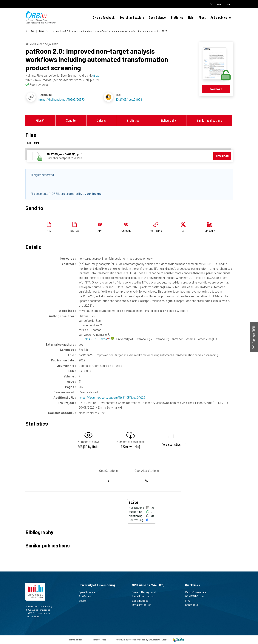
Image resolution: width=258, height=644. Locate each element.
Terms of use (75, 639)
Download (216, 89)
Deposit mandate (197, 592)
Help (191, 17)
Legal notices (142, 601)
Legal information (144, 596)
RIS (49, 231)
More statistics (171, 444)
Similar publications (209, 120)
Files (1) (40, 120)
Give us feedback (104, 17)
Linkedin (210, 231)
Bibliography (168, 120)
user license (93, 193)
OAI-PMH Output (197, 596)
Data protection (143, 605)
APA (100, 231)
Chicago (126, 231)
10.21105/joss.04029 (129, 99)
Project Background (145, 592)
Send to (71, 120)
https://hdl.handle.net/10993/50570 (62, 99)
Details (101, 120)
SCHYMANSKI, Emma (95, 339)
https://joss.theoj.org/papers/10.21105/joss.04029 (112, 397)
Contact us (193, 605)
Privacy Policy (99, 639)
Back (33, 31)
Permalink (156, 231)
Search (85, 601)
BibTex (74, 231)
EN (229, 4)
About (202, 17)
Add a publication (221, 17)
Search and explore (132, 17)
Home (41, 31)
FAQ (189, 601)
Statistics (177, 17)
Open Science (157, 17)
